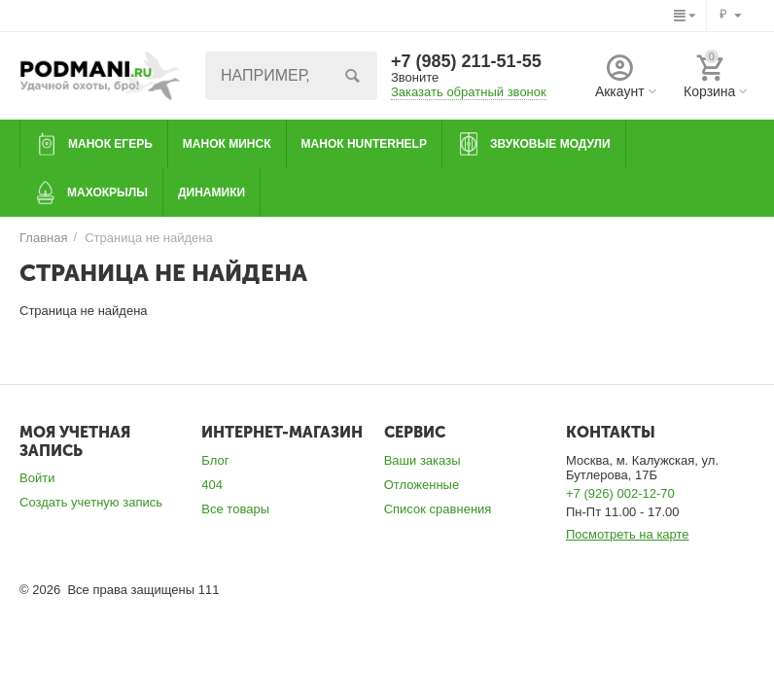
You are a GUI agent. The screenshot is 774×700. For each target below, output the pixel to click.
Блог (215, 460)
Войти (37, 478)
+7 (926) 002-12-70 (620, 493)
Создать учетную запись (91, 502)
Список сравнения (438, 509)
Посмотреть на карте (628, 534)
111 (209, 590)
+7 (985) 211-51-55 (466, 61)
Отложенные (422, 485)
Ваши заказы (422, 460)
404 (212, 485)
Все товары (235, 509)
